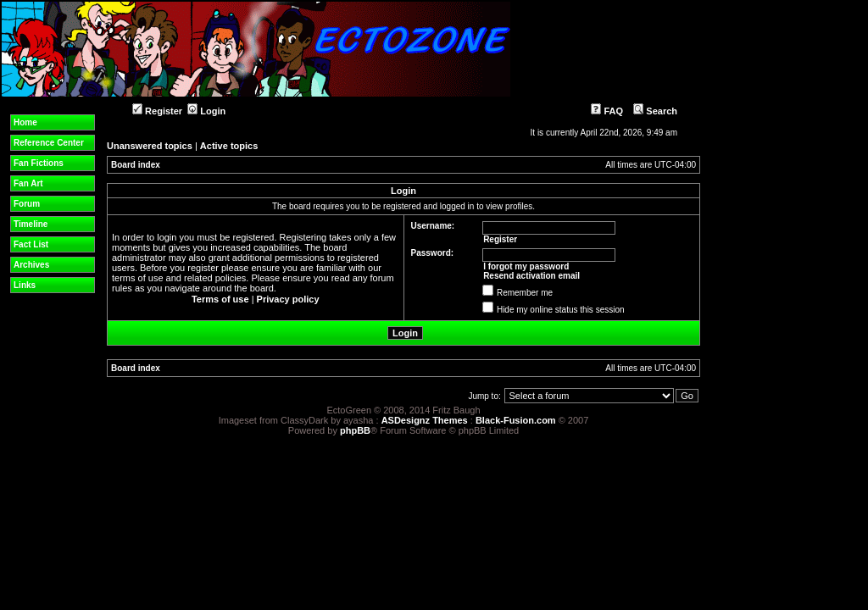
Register (157, 111)
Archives (31, 265)
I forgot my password (526, 266)
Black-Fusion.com (516, 420)
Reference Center (49, 143)
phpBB (355, 430)
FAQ (607, 111)
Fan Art (28, 183)
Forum (27, 204)
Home (25, 122)
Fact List (31, 244)
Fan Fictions (39, 163)
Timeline (31, 224)
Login (206, 111)
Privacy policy (288, 299)
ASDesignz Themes (425, 420)
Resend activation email (531, 276)
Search (655, 111)
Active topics (229, 146)
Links (25, 285)
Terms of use (220, 299)
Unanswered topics (150, 146)
